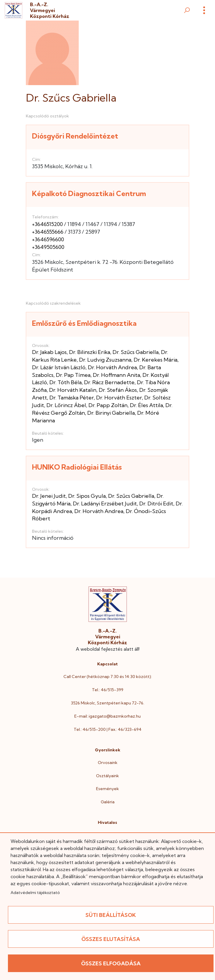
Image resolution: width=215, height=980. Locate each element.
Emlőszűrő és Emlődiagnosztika (84, 323)
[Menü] (204, 10)
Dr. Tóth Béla (65, 382)
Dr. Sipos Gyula (87, 496)
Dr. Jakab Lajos (49, 352)
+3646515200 (47, 224)
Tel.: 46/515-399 (108, 690)
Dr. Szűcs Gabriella (136, 352)
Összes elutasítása (111, 939)
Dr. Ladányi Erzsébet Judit (105, 504)
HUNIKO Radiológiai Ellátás (77, 467)
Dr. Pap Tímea (73, 375)
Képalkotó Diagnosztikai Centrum (89, 193)
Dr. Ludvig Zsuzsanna (105, 360)
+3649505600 (48, 247)
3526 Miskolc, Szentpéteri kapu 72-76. (107, 703)
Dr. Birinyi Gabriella (111, 413)
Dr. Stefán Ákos (118, 390)
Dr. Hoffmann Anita (116, 375)
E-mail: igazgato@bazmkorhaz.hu (107, 716)
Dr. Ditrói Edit (156, 504)
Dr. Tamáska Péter (72, 398)
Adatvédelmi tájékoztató (35, 893)
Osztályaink (107, 776)
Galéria (108, 802)
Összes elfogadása (111, 963)
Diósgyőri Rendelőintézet (75, 136)
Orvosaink (108, 763)
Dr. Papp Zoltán (108, 405)
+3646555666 (48, 232)
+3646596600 (48, 239)
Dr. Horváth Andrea (112, 367)
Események (107, 789)
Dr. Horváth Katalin (73, 390)
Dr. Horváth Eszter (119, 398)
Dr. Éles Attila (146, 405)
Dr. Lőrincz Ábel (66, 405)
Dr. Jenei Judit (49, 496)
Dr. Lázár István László (59, 367)
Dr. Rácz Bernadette (109, 382)
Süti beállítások (111, 915)
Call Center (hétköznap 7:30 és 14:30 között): (108, 677)
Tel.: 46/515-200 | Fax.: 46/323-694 (108, 729)
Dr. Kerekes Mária (156, 360)
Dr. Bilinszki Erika (90, 352)
